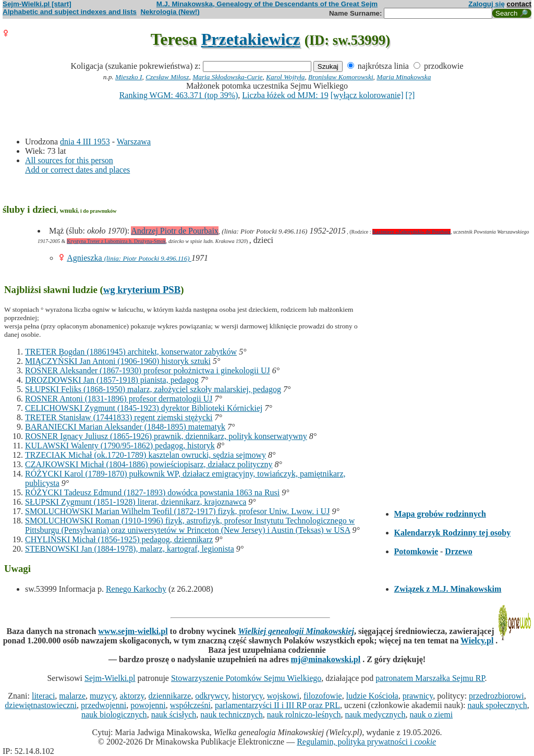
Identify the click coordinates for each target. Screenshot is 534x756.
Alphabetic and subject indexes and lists (70, 12)
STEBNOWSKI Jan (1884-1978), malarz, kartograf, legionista (130, 549)
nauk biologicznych (114, 715)
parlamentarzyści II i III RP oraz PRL (277, 705)
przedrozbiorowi (496, 696)
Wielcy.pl (477, 641)
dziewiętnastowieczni (41, 705)
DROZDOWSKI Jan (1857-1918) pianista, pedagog (112, 380)
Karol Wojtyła (285, 77)
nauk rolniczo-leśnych (304, 715)
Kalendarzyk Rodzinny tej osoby (453, 533)
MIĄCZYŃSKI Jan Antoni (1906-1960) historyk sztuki (118, 361)
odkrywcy (211, 696)
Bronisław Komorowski (341, 77)
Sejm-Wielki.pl (110, 678)
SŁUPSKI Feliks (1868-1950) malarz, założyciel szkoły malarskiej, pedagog (153, 389)
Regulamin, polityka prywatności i (366, 742)
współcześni (190, 705)
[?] (410, 95)
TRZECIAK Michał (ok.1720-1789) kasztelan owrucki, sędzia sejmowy (145, 455)
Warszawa (134, 142)
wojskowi (283, 696)
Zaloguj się (487, 4)
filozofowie (323, 696)
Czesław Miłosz (167, 77)
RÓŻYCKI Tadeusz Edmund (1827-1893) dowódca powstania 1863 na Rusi (152, 492)
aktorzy (132, 696)
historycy (247, 696)
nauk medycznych (375, 715)
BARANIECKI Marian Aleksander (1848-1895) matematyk (125, 427)
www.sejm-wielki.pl (133, 631)
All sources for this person (69, 160)
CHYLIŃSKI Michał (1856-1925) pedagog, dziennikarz (119, 539)
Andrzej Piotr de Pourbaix (175, 231)
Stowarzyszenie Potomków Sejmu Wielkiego (246, 678)
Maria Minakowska (404, 77)
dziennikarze (170, 696)
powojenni (148, 705)
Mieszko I (129, 77)
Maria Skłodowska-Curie (227, 77)
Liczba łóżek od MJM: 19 (285, 95)
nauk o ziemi (431, 715)
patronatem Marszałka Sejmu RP (430, 678)
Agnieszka (86, 258)
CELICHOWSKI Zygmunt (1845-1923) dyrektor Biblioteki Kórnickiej (144, 408)
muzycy (103, 696)
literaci (43, 696)
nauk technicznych (232, 715)
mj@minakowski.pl (326, 659)
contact (519, 4)
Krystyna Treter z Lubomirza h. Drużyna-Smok (116, 241)
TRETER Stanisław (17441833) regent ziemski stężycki (119, 417)
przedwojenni (104, 705)
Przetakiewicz (251, 39)
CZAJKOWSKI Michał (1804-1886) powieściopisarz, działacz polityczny (149, 464)
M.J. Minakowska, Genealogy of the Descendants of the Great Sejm (267, 4)
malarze (72, 696)
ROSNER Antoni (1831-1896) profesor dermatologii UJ (119, 399)
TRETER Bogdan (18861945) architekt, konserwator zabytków (131, 352)
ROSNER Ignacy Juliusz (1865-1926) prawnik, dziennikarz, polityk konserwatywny (166, 436)
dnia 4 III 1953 (85, 142)
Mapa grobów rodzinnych (440, 514)
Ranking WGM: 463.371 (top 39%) (179, 95)
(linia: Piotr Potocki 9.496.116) (148, 258)
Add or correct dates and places (77, 170)
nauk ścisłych (174, 715)
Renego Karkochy (136, 589)
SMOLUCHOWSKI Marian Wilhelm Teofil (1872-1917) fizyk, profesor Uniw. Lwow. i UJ (177, 511)
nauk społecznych (497, 705)
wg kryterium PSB (142, 290)
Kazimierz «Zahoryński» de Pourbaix (411, 232)
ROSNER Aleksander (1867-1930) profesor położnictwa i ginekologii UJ (148, 370)
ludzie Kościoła (372, 696)
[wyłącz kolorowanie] (367, 95)
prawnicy (418, 696)
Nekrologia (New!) (170, 12)
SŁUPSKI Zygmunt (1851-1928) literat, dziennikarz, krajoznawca (136, 502)
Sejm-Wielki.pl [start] (37, 4)
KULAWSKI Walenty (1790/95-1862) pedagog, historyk (120, 446)
